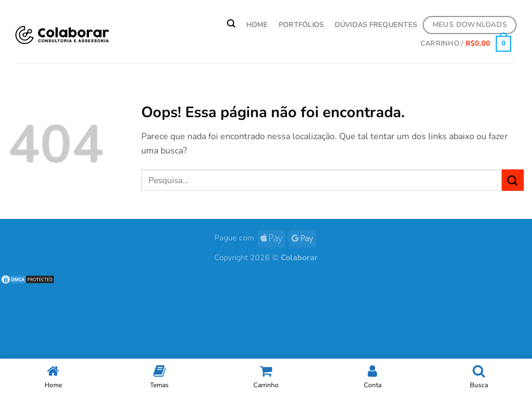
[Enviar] (513, 180)
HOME (257, 25)
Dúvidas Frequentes (376, 25)
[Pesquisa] (231, 24)
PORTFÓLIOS (301, 25)
